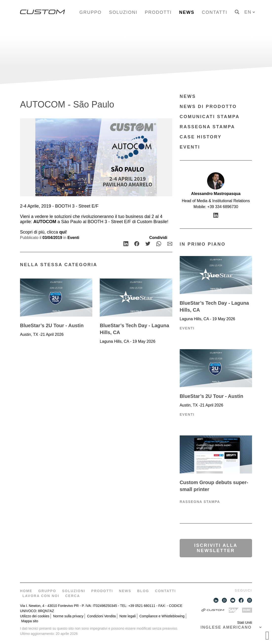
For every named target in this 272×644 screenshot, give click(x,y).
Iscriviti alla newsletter (216, 548)
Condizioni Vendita (101, 616)
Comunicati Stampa (210, 117)
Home (26, 591)
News (187, 12)
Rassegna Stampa (207, 127)
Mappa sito (30, 621)
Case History (201, 137)
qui (63, 232)
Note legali (128, 616)
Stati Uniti (245, 623)
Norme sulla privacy (68, 616)
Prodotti (158, 12)
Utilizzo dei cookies (35, 616)
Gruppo (91, 12)
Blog (143, 591)
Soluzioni (123, 12)
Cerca (73, 596)
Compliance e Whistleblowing (162, 616)
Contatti (215, 12)
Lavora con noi (41, 596)
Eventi (73, 238)
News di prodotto (208, 107)
